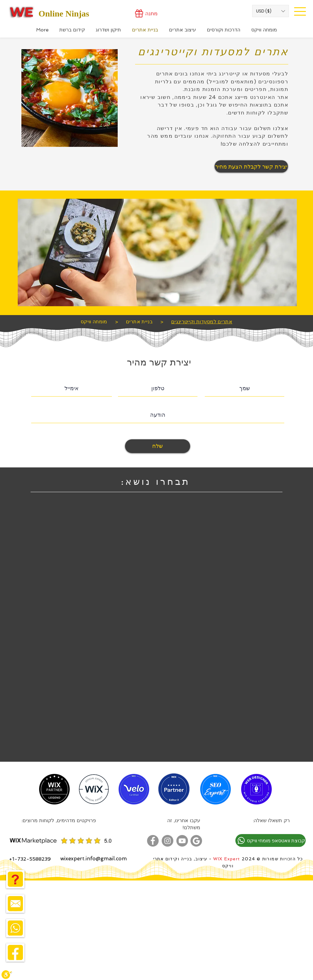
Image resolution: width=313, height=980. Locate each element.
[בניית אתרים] (139, 321)
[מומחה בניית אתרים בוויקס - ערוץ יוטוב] (182, 841)
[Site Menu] (300, 11)
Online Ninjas (64, 14)
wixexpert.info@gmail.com (94, 858)
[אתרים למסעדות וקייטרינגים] (202, 321)
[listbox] (271, 11)
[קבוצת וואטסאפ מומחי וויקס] (271, 840)
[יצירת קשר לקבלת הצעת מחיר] (251, 166)
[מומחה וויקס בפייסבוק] (153, 841)
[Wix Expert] (22, 12)
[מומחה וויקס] (94, 321)
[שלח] (158, 446)
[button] (271, 11)
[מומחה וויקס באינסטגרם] (168, 841)
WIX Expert (226, 859)
